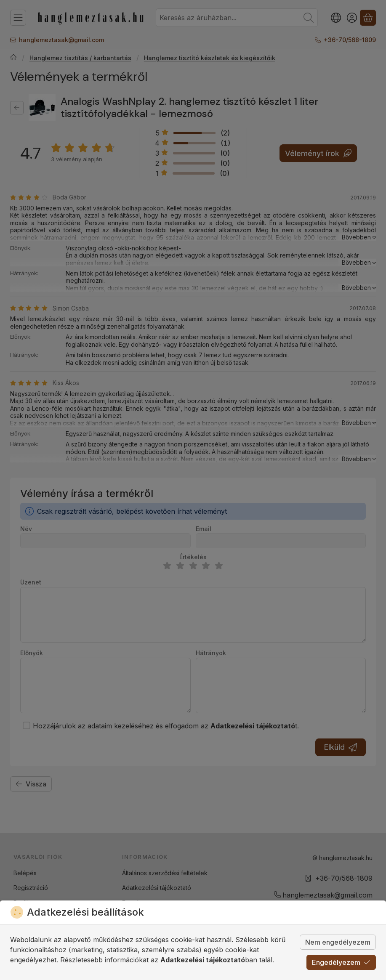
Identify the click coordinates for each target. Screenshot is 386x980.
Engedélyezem (341, 962)
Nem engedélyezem (338, 942)
